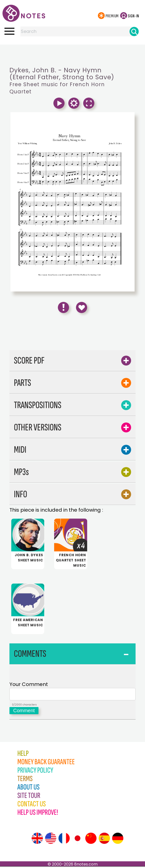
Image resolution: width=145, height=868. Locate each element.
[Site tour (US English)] (51, 840)
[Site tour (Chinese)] (91, 840)
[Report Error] (63, 307)
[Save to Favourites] (82, 307)
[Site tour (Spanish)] (104, 840)
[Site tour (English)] (37, 840)
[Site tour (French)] (64, 840)
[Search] (134, 31)
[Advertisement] (72, 54)
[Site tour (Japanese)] (77, 840)
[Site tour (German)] (118, 840)
